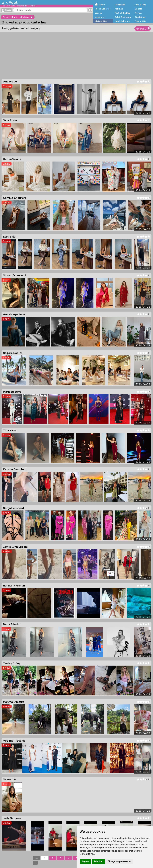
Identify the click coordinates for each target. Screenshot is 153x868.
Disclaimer (140, 17)
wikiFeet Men (101, 21)
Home (102, 5)
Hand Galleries (122, 21)
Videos (98, 13)
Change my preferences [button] (119, 861)
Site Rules (120, 5)
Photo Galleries (103, 9)
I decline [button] (98, 861)
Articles (119, 9)
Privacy (138, 13)
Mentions (99, 17)
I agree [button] (85, 861)
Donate (138, 9)
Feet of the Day (122, 13)
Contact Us (140, 21)
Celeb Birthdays (123, 17)
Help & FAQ (140, 5)
